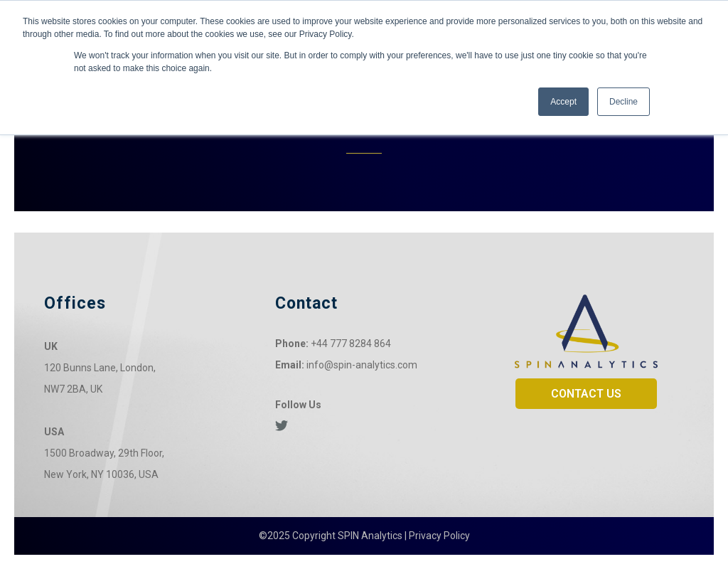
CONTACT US (586, 394)
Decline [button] (623, 102)
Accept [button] (563, 102)
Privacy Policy (439, 536)
